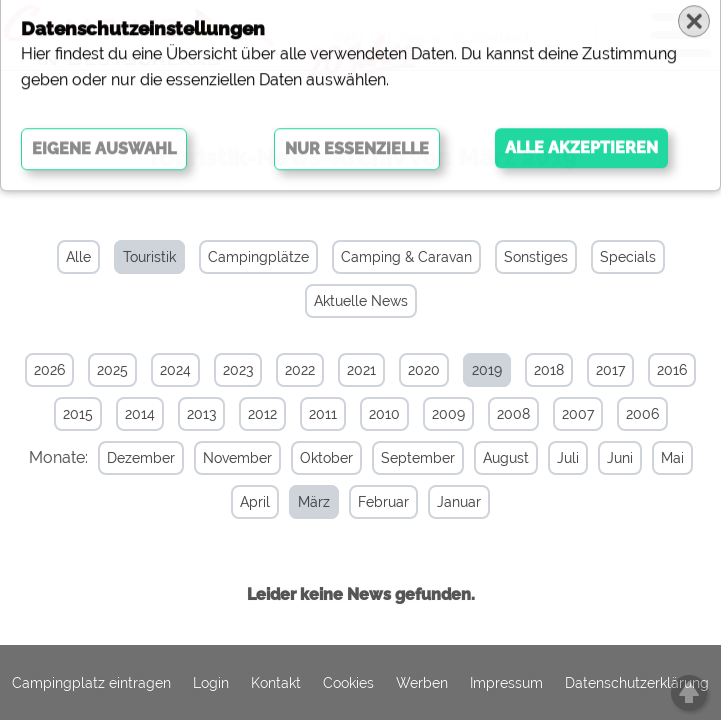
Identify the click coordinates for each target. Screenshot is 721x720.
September (418, 458)
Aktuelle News (361, 301)
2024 (175, 370)
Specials (628, 257)
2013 (201, 414)
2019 (487, 370)
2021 (361, 370)
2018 (549, 370)
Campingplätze (258, 257)
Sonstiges (536, 257)
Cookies (348, 683)
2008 (513, 414)
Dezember (141, 458)
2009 (448, 414)
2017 (610, 370)
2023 (238, 370)
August (506, 458)
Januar (459, 502)
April (255, 502)
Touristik (149, 257)
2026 (49, 370)
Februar (383, 502)
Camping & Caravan (406, 257)
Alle (78, 257)
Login (211, 683)
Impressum (506, 683)
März (314, 502)
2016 (672, 370)
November (237, 458)
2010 (384, 414)
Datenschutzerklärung (637, 683)
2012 (262, 414)
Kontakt (276, 683)
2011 (323, 414)
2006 (642, 414)
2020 (424, 370)
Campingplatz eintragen (91, 683)
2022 (300, 370)
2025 (112, 370)
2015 (78, 414)
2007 (578, 414)
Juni (620, 458)
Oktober (326, 458)
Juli (568, 458)
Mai (672, 458)
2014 (140, 414)
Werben (422, 683)
